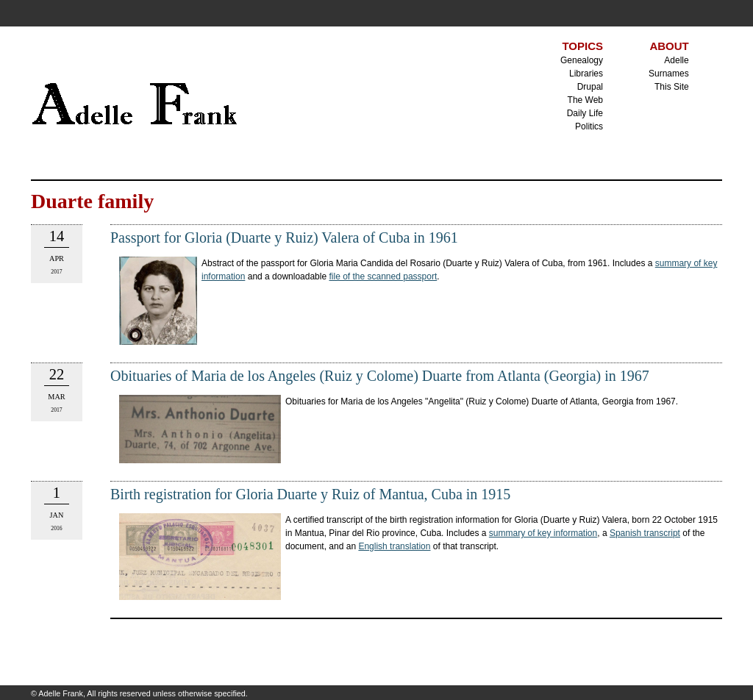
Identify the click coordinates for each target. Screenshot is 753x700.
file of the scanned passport (383, 276)
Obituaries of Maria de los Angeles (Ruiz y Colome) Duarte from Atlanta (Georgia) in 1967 (380, 376)
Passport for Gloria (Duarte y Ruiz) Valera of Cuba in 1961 (284, 238)
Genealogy (582, 60)
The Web (585, 100)
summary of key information (543, 533)
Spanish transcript (645, 533)
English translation (394, 546)
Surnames (669, 74)
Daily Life (585, 113)
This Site (672, 87)
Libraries (586, 74)
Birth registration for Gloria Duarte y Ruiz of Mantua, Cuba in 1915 (310, 494)
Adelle (676, 60)
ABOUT (669, 46)
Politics (589, 126)
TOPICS (582, 46)
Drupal (590, 87)
